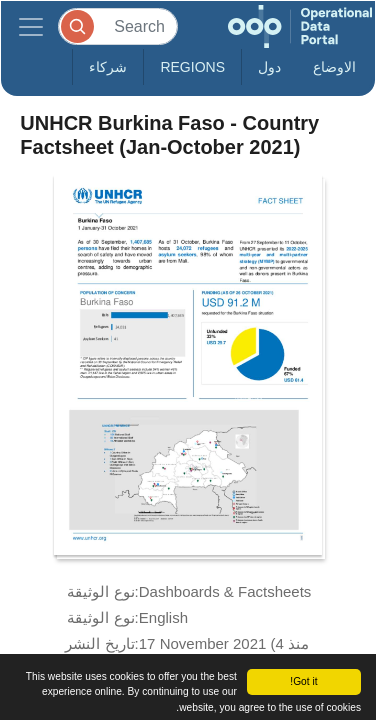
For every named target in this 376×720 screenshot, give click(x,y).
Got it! (303, 681)
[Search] (118, 26)
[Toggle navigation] (31, 26)
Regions (192, 67)
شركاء (108, 67)
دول (269, 67)
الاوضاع (334, 67)
